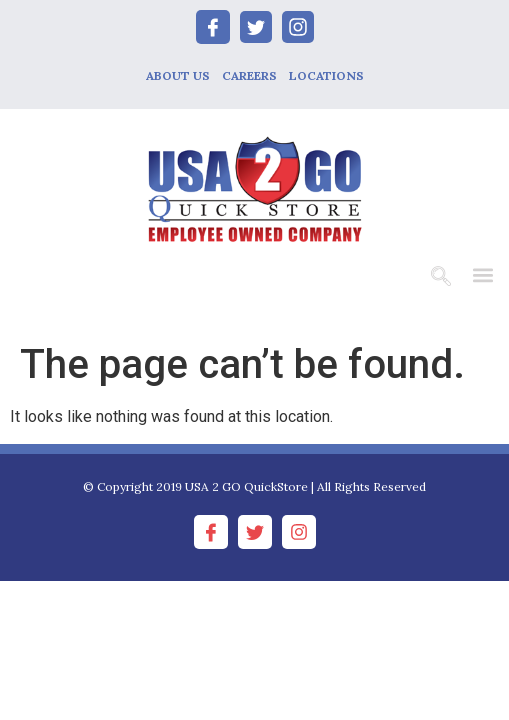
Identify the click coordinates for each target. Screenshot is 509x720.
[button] (482, 274)
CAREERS (249, 75)
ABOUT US (178, 75)
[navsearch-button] (441, 278)
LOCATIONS (326, 75)
